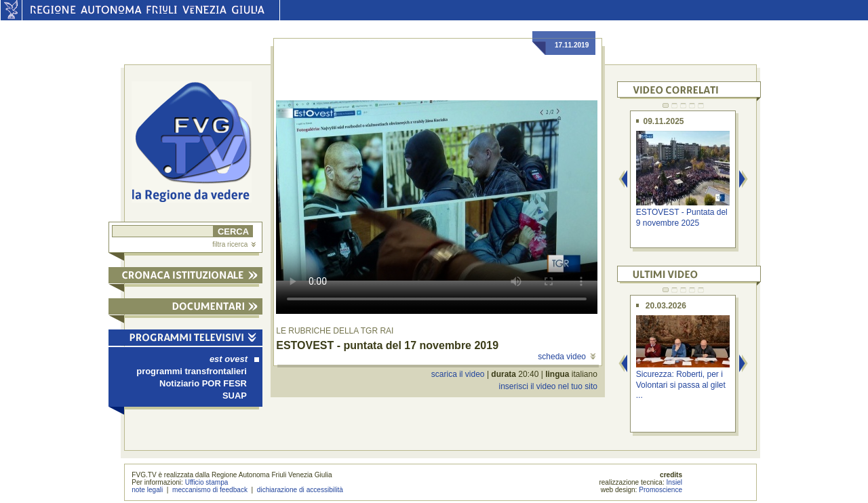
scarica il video (458, 374)
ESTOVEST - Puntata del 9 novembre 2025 (682, 217)
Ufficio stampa (207, 482)
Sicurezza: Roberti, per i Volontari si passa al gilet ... (681, 385)
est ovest (234, 359)
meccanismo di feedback (210, 490)
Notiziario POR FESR (203, 383)
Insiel (675, 482)
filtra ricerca (234, 244)
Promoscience (660, 490)
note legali (147, 490)
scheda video (567, 357)
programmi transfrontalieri (192, 371)
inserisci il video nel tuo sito (548, 386)
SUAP (235, 396)
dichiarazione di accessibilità (300, 490)
